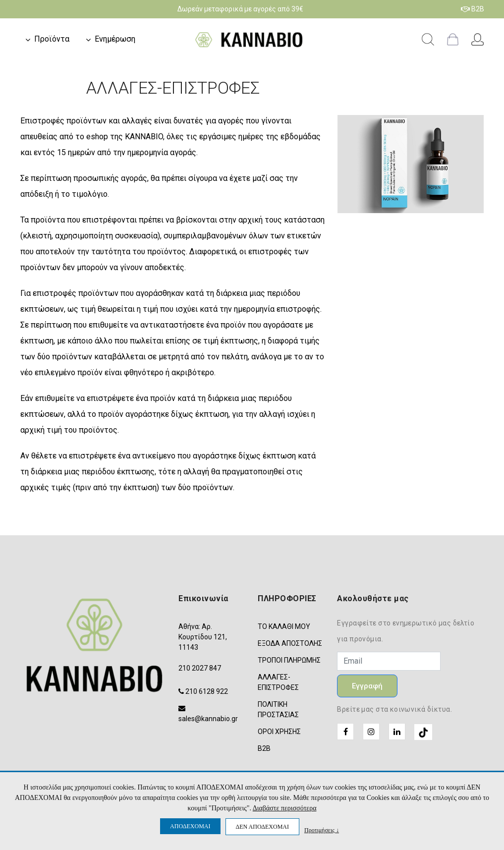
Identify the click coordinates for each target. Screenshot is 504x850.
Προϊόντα (52, 39)
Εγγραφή (367, 686)
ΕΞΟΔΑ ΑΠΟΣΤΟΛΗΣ (290, 643)
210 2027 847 (200, 668)
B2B (473, 9)
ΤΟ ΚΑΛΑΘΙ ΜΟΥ (284, 626)
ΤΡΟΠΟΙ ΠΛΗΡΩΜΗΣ (289, 660)
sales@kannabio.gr (208, 719)
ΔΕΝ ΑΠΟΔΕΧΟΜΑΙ (262, 827)
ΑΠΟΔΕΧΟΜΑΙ (190, 826)
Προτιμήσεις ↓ (322, 830)
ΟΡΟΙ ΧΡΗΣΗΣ (279, 732)
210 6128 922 (207, 691)
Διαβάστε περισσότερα (285, 808)
